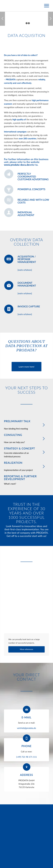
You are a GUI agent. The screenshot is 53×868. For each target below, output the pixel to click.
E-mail (26, 717)
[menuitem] (45, 6)
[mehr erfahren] (25, 270)
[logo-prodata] (22, 6)
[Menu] (45, 6)
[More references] (26, 649)
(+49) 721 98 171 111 (26, 757)
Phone (26, 746)
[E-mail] (27, 709)
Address (27, 775)
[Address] (27, 767)
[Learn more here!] (26, 367)
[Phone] (27, 738)
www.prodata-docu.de (17, 165)
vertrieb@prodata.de (26, 728)
